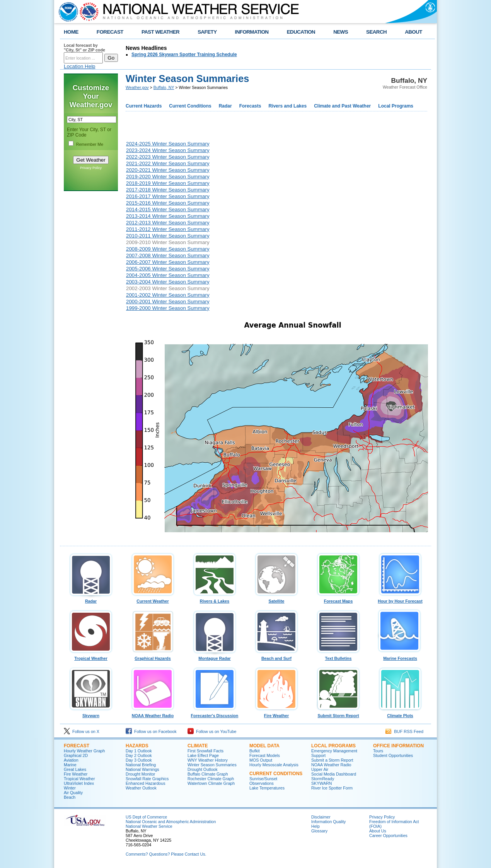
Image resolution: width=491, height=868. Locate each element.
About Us (378, 831)
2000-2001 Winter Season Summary (168, 302)
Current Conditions (190, 106)
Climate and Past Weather (342, 106)
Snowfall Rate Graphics (147, 779)
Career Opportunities (388, 836)
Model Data (264, 746)
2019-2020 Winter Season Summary (168, 177)
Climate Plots (400, 714)
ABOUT (413, 32)
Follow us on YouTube (212, 731)
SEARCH (376, 32)
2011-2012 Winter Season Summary (168, 229)
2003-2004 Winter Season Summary (168, 282)
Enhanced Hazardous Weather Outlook (146, 786)
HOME (71, 32)
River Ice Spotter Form (332, 788)
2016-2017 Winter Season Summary (168, 196)
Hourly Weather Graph (84, 751)
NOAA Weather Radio (153, 714)
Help (315, 826)
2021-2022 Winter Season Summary (168, 163)
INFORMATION (252, 32)
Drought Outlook (203, 769)
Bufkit (255, 751)
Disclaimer (321, 817)
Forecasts (250, 106)
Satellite (276, 599)
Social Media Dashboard (334, 774)
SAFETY (207, 32)
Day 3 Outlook (139, 760)
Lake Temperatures (267, 788)
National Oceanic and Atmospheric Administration (171, 822)
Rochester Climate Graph (211, 779)
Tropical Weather (91, 656)
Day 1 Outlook (139, 751)
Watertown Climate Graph (211, 783)
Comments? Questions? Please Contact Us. (166, 854)
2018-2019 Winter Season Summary (168, 183)
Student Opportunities (393, 755)
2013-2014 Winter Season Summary (168, 216)
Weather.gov (137, 87)
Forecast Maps (338, 599)
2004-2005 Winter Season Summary (168, 275)
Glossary (319, 831)
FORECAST (110, 32)
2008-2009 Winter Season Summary (168, 249)
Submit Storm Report (338, 714)
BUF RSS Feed (404, 731)
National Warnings (142, 769)
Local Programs (396, 106)
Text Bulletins (338, 656)
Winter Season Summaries (212, 765)
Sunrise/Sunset (263, 779)
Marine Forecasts (400, 656)
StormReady (323, 779)
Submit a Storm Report (332, 760)
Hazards (137, 746)
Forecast (77, 746)
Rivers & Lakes (215, 599)
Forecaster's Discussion (215, 714)
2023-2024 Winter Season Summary (168, 150)
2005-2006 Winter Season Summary (168, 269)
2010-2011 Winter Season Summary (168, 236)
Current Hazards (144, 106)
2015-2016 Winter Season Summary (168, 203)
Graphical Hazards (153, 656)
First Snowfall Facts (205, 751)
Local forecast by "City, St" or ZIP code (84, 48)
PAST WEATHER (160, 32)
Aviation (71, 760)
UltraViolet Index (79, 783)
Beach (70, 797)
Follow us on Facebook (151, 731)
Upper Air (320, 769)
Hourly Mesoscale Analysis (274, 765)
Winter (70, 788)
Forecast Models (265, 755)
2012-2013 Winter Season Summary (168, 223)
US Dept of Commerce (146, 817)
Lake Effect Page (203, 755)
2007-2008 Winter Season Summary (168, 255)
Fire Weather (276, 714)
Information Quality (328, 822)
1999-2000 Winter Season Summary (168, 308)
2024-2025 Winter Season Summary (168, 144)
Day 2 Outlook (139, 755)
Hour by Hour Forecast (400, 599)
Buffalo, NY (164, 87)
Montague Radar (215, 656)
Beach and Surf (276, 656)
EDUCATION (301, 32)
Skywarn (91, 714)
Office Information (398, 746)
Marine (70, 765)
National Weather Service (149, 826)
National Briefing (141, 765)
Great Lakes (75, 769)
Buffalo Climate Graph (208, 774)
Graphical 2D (76, 755)
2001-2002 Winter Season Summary (168, 295)
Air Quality (73, 793)
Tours (378, 751)
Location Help (80, 66)
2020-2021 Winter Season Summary (168, 170)
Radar (225, 106)
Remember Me (90, 144)
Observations (262, 783)
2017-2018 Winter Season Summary (168, 190)
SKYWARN (321, 783)
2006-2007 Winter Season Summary (168, 262)
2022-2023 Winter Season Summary (168, 157)
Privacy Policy (91, 168)
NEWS (341, 32)
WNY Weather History (208, 760)
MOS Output (261, 760)
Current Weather (153, 599)
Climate (198, 746)
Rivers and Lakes (287, 106)
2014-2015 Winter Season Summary (168, 209)
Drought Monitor (140, 774)
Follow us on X (82, 731)
